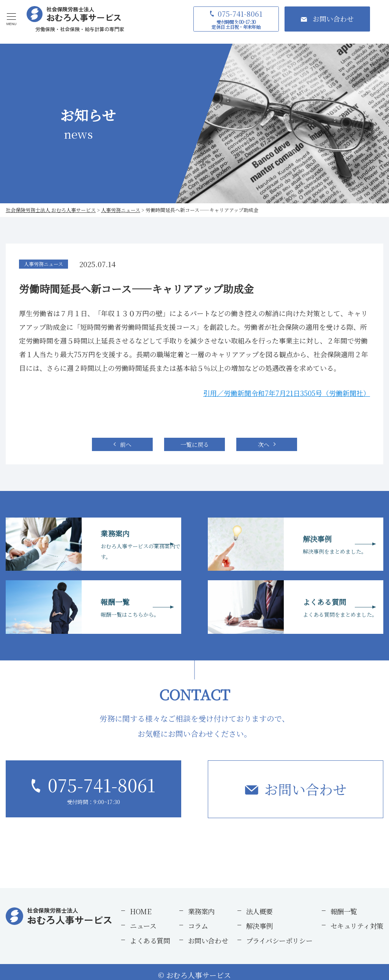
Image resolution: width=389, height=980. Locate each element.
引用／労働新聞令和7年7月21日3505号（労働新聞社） (287, 393)
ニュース (143, 926)
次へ (264, 444)
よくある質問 (150, 940)
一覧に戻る (195, 444)
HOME (141, 911)
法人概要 (259, 911)
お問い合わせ (305, 789)
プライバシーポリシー (279, 940)
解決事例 (259, 926)
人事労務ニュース (43, 264)
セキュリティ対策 (357, 926)
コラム (198, 926)
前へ (126, 444)
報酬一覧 (344, 911)
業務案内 (201, 911)
